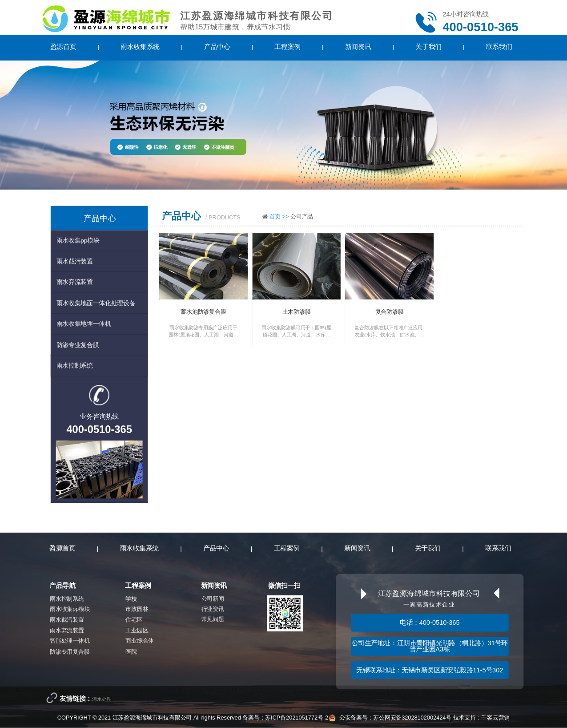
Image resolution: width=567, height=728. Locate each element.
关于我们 (428, 47)
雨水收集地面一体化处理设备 (96, 303)
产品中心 (217, 47)
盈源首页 (63, 47)
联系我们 (499, 47)
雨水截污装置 (75, 261)
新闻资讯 (358, 47)
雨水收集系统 (140, 47)
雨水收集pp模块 (78, 240)
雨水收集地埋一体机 (84, 323)
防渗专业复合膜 (78, 344)
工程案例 (287, 47)
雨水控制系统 (75, 365)
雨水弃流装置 (75, 282)
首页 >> (280, 216)
